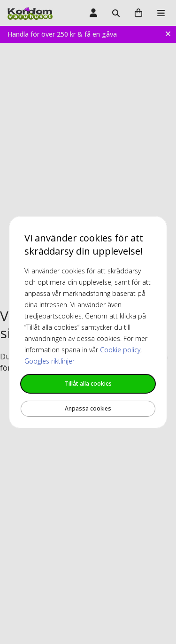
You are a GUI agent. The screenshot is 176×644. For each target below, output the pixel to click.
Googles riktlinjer (50, 361)
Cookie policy (120, 350)
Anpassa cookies (88, 408)
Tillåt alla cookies (88, 384)
